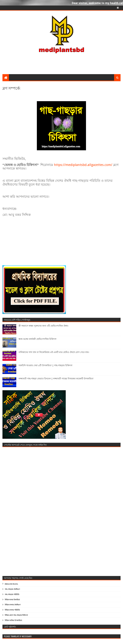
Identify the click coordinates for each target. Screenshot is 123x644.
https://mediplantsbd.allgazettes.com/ (83, 165)
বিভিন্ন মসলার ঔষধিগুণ (13, 605)
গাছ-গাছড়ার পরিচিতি (12, 594)
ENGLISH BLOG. (12, 584)
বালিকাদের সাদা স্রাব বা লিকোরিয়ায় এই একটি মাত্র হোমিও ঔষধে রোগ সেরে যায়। (54, 352)
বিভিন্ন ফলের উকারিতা (12, 600)
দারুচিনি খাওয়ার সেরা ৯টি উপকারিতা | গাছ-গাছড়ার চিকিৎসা (45, 365)
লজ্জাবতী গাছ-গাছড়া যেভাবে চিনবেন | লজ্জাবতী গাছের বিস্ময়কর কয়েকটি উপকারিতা (56, 379)
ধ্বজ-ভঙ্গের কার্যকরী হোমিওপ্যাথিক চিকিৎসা (37, 339)
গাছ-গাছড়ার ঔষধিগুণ (12, 589)
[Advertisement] (61, 50)
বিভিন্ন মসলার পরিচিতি (12, 610)
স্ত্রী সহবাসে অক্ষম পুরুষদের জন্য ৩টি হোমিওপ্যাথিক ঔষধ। (43, 326)
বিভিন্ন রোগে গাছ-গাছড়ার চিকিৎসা (16, 615)
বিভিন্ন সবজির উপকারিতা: (14, 620)
